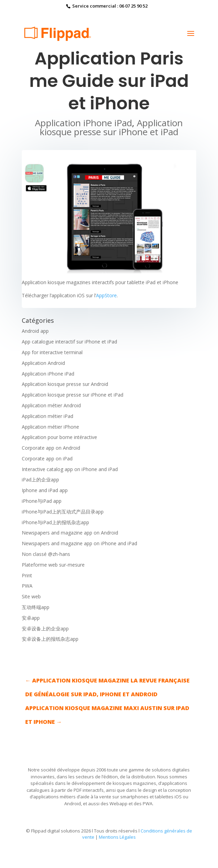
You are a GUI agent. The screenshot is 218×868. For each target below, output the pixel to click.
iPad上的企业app (40, 480)
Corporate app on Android (51, 448)
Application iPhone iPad (83, 123)
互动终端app (36, 607)
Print (27, 575)
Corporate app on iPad (47, 458)
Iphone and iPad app (45, 490)
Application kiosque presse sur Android (65, 384)
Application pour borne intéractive (59, 437)
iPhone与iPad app (42, 501)
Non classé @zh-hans (46, 554)
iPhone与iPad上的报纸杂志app (55, 522)
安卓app (31, 618)
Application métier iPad (48, 416)
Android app (35, 331)
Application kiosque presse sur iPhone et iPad (111, 127)
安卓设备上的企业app (45, 628)
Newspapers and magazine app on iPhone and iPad (79, 543)
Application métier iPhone (50, 427)
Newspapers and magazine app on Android (70, 533)
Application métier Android (51, 405)
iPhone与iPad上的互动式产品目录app (63, 512)
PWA (27, 586)
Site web (31, 596)
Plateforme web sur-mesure (53, 565)
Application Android (43, 363)
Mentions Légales (117, 837)
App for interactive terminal (52, 352)
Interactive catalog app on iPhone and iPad (70, 469)
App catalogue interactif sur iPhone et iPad (69, 342)
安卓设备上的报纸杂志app (50, 639)
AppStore (106, 295)
